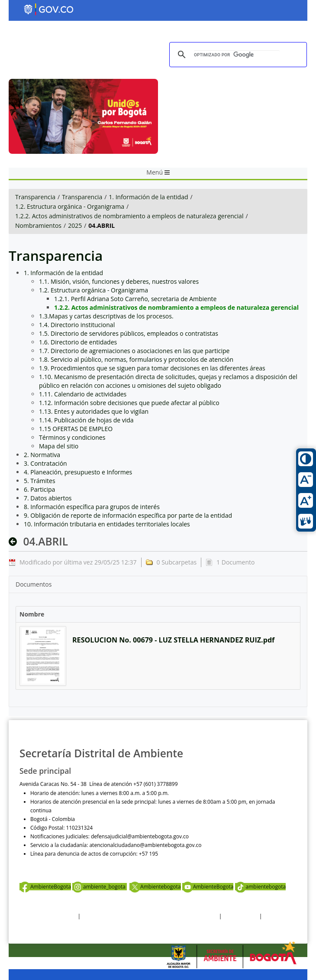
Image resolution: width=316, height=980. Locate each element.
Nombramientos (38, 226)
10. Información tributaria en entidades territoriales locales (107, 524)
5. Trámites (40, 481)
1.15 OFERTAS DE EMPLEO (76, 429)
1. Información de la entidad (148, 197)
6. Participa (39, 489)
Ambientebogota (155, 887)
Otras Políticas (241, 916)
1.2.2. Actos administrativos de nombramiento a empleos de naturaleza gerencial (129, 216)
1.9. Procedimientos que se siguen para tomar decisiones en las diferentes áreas (152, 368)
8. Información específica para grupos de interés (92, 507)
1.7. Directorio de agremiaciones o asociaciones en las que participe (134, 351)
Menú (158, 172)
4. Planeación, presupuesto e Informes (78, 472)
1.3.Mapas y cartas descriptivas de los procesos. (106, 316)
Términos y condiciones (72, 437)
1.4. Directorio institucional (77, 325)
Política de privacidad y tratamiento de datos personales (150, 916)
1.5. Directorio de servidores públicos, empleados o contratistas (129, 333)
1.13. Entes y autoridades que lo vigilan (94, 411)
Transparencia (35, 197)
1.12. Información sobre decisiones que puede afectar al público (129, 403)
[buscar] (237, 55)
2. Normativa (42, 455)
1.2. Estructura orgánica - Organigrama (70, 206)
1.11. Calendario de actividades (83, 394)
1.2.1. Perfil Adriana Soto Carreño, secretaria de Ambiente (135, 299)
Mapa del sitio (59, 446)
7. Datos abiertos (48, 498)
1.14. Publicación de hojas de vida (86, 420)
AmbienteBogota (45, 887)
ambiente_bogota (100, 887)
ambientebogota (261, 887)
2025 (75, 226)
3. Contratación (45, 463)
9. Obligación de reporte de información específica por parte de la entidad (128, 515)
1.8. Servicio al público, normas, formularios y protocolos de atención (136, 359)
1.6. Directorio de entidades (78, 342)
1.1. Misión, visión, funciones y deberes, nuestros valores (119, 281)
